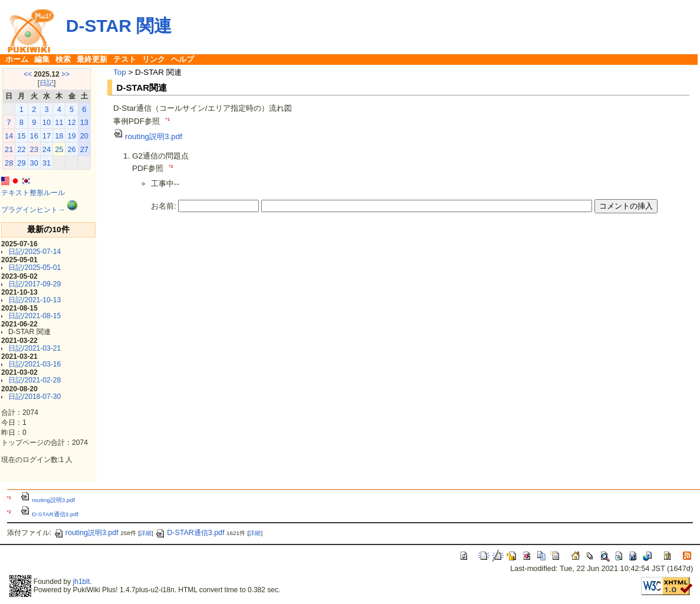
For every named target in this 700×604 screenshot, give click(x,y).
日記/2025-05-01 (34, 268)
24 (47, 149)
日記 (47, 83)
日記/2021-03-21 (34, 348)
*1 (168, 119)
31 (47, 163)
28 (9, 163)
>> (65, 74)
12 (71, 122)
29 (21, 163)
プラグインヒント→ (33, 210)
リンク (154, 59)
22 (21, 149)
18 (59, 136)
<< (28, 74)
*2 (171, 166)
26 (71, 149)
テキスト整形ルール (33, 193)
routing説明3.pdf (148, 136)
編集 (42, 59)
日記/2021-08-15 (34, 316)
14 (9, 136)
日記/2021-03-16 (34, 364)
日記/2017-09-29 (34, 284)
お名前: (165, 206)
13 (84, 122)
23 (34, 149)
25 (59, 149)
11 (59, 122)
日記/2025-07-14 (34, 252)
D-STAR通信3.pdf (49, 514)
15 (21, 136)
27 (84, 149)
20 (84, 136)
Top (120, 72)
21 (9, 149)
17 (47, 136)
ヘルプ (183, 59)
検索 (63, 59)
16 (34, 136)
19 (71, 136)
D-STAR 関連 (119, 26)
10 (47, 122)
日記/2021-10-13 (34, 300)
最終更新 (92, 59)
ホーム (17, 59)
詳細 (146, 533)
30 (34, 163)
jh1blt (82, 582)
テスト (125, 59)
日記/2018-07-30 (34, 397)
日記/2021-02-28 (34, 380)
